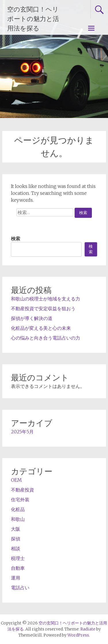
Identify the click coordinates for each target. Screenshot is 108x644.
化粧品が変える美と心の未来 (41, 328)
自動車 (18, 568)
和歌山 (18, 519)
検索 (16, 239)
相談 (16, 548)
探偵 (16, 539)
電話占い (20, 588)
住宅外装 (20, 500)
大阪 (16, 529)
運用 (16, 578)
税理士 (18, 558)
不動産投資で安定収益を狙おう (43, 308)
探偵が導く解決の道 (32, 318)
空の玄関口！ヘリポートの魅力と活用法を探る (33, 19)
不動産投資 (22, 490)
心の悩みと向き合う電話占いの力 (46, 338)
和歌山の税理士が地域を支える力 (46, 299)
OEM (16, 480)
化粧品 (18, 509)
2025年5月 (22, 432)
